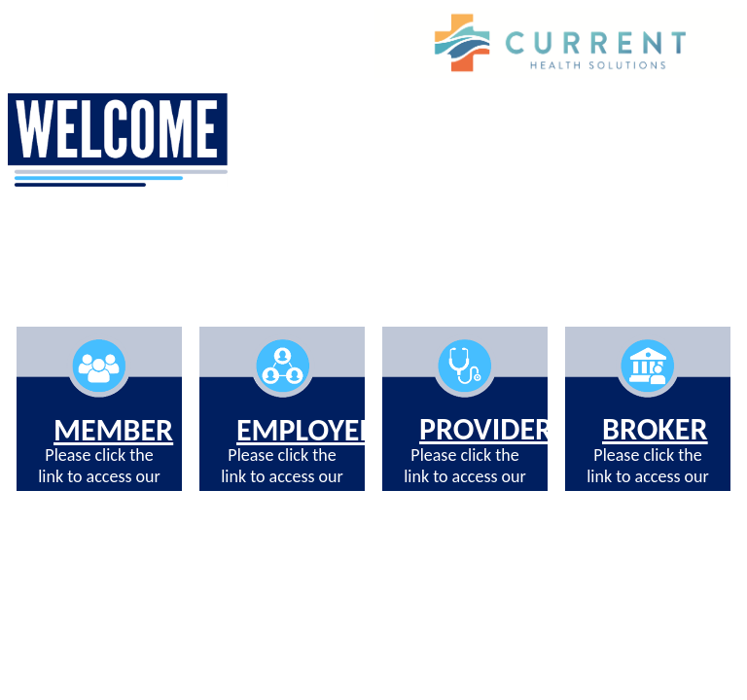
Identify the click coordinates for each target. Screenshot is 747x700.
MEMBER (113, 430)
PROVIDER (486, 429)
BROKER (655, 429)
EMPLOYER (306, 430)
